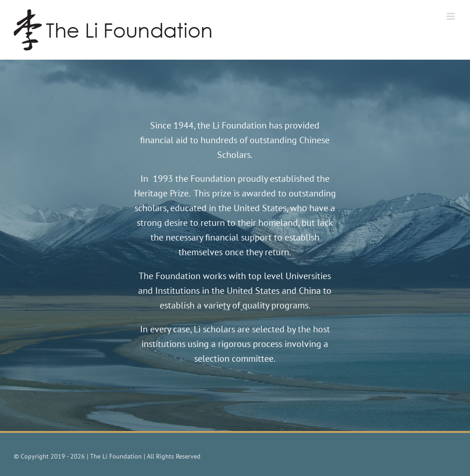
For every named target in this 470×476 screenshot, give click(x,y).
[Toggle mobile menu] (451, 16)
